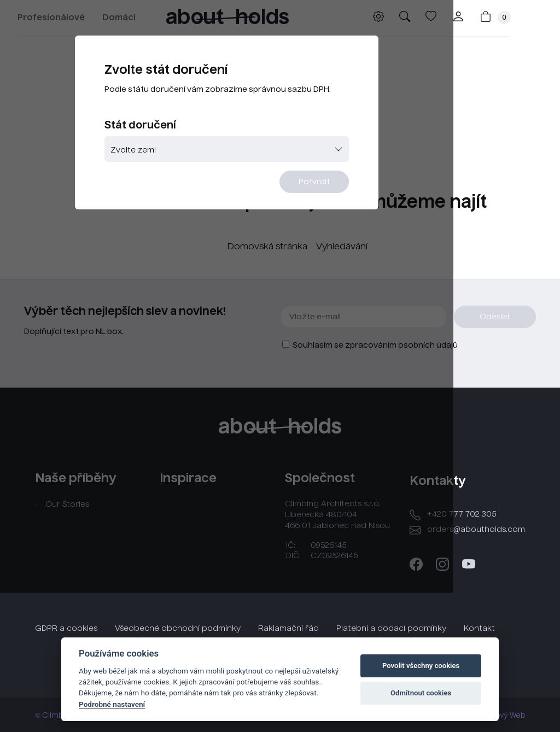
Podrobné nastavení (112, 704)
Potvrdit (347, 202)
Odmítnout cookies (421, 693)
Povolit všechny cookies (421, 666)
